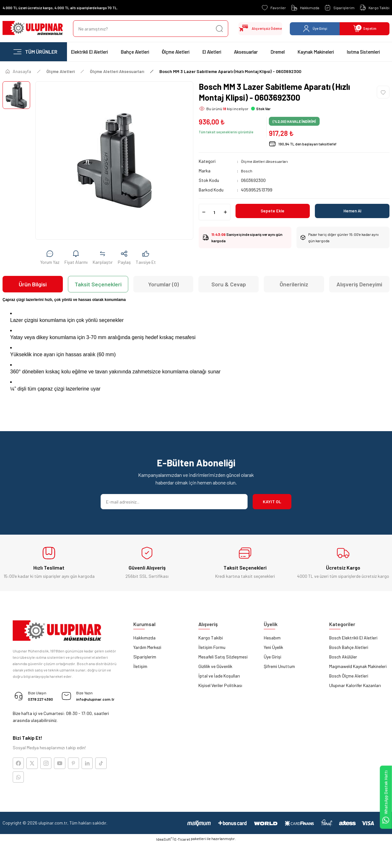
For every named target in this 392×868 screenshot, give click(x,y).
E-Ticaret (182, 864)
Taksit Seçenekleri (98, 284)
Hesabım (272, 638)
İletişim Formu (212, 647)
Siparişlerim (145, 657)
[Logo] (33, 29)
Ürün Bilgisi (33, 284)
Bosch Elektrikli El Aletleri (353, 638)
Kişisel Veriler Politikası (220, 685)
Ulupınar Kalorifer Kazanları (355, 685)
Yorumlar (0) (163, 284)
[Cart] (365, 29)
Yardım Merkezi (147, 647)
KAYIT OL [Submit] (272, 501)
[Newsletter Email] (174, 502)
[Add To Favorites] (383, 92)
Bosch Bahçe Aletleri (349, 647)
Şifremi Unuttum (279, 666)
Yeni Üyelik (273, 647)
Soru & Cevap (229, 284)
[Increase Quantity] (225, 212)
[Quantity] (215, 212)
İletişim (140, 666)
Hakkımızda (144, 638)
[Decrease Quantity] (204, 212)
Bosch (247, 171)
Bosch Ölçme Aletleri (349, 676)
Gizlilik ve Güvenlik (215, 666)
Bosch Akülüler (343, 657)
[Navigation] (35, 52)
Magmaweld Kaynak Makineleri (358, 666)
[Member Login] (315, 29)
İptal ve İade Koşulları (219, 676)
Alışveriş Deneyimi (359, 284)
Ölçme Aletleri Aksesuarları (267, 161)
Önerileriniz (294, 284)
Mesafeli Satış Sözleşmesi (223, 657)
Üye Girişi (272, 657)
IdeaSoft (164, 864)
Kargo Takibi (211, 638)
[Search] (144, 29)
